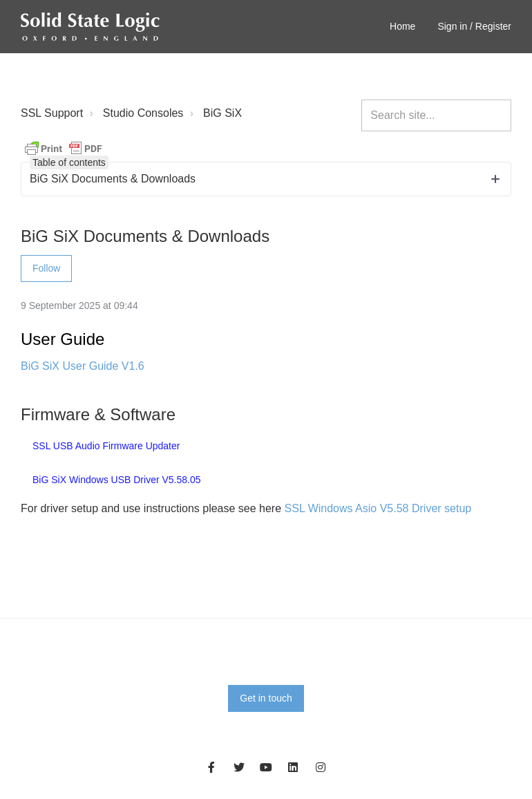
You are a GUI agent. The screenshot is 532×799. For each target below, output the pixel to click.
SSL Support (52, 113)
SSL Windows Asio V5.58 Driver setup (378, 508)
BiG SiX (222, 113)
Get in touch (266, 698)
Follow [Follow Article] (46, 268)
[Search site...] (436, 115)
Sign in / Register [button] (474, 26)
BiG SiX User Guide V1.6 (83, 366)
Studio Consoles (143, 113)
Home (402, 26)
